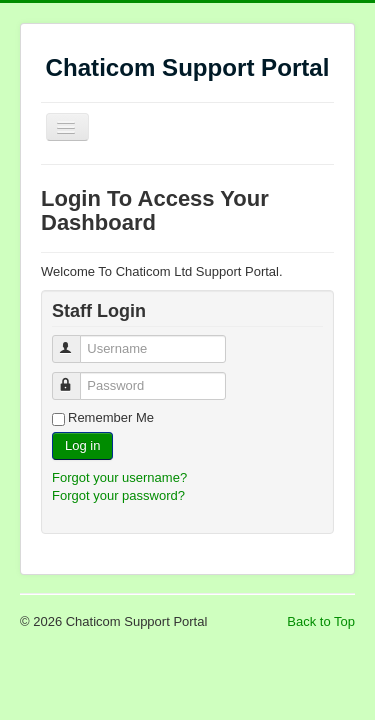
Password (75, 377)
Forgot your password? (118, 495)
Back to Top (321, 621)
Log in (82, 445)
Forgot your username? (119, 477)
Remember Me (111, 417)
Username (75, 340)
